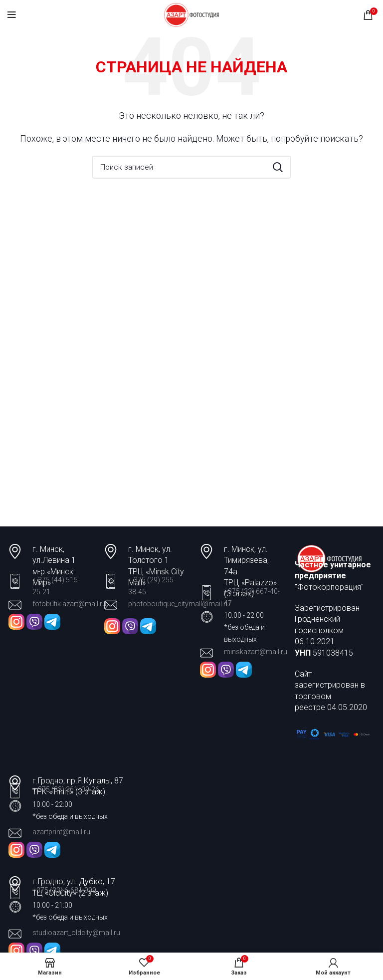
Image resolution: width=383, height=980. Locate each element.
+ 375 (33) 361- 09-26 (66, 789)
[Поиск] (191, 167)
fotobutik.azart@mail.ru (69, 604)
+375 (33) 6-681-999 (64, 890)
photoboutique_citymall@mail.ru (179, 604)
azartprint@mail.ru (61, 832)
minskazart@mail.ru (256, 652)
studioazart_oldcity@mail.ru (76, 933)
